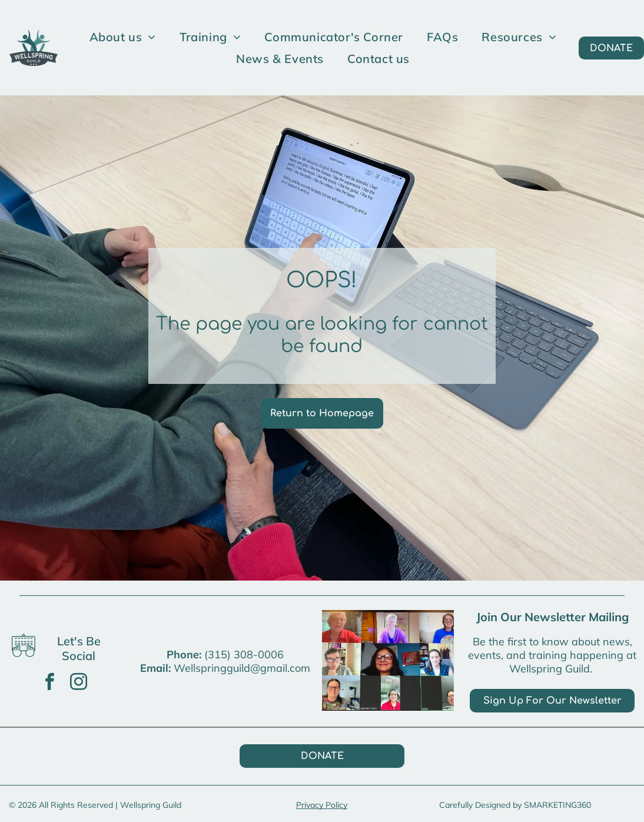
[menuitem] (123, 37)
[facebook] (50, 683)
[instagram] (79, 683)
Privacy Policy (322, 805)
